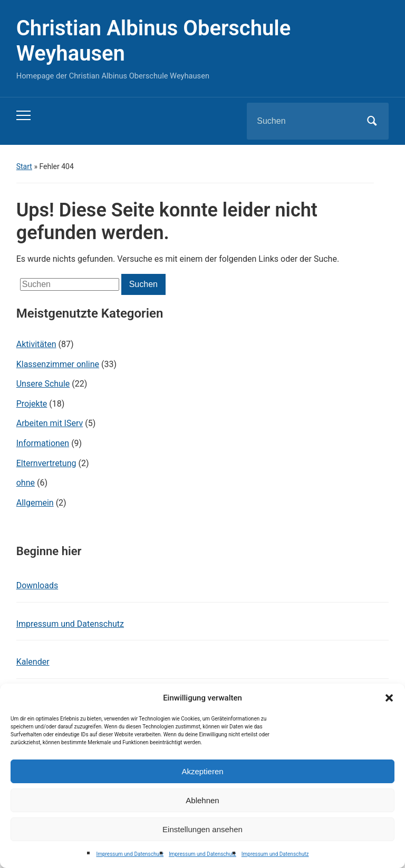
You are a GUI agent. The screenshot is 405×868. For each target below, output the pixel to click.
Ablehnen (202, 800)
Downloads (37, 585)
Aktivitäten (36, 344)
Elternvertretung (46, 463)
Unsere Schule (43, 384)
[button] (389, 698)
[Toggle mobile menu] (23, 115)
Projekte (32, 404)
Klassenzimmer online (58, 364)
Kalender (33, 662)
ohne (26, 483)
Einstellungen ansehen (202, 829)
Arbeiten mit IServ (50, 423)
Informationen (43, 443)
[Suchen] (304, 121)
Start (24, 166)
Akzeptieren (202, 771)
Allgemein (35, 503)
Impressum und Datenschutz (130, 854)
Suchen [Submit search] (372, 121)
